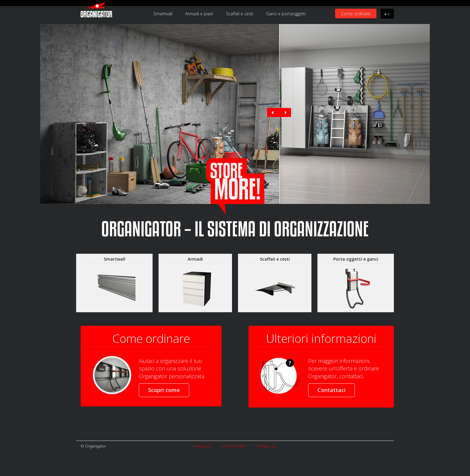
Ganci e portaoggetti (286, 14)
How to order (234, 446)
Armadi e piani (199, 14)
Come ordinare (356, 14)
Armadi (195, 259)
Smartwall (163, 14)
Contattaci (332, 390)
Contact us (267, 446)
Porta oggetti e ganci (356, 259)
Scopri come (164, 390)
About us (202, 446)
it (387, 14)
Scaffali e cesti (240, 14)
